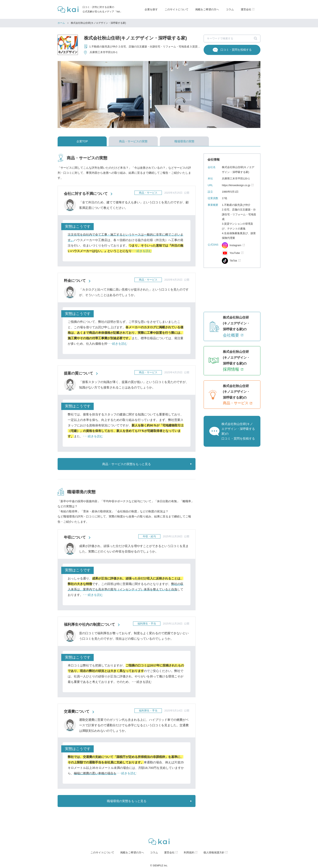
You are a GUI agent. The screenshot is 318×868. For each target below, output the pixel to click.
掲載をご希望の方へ (207, 9)
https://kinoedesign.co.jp (236, 185)
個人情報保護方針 (214, 852)
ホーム (61, 23)
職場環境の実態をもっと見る (127, 801)
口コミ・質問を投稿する (236, 50)
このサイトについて (177, 9)
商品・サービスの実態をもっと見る (127, 464)
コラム (230, 9)
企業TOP (82, 141)
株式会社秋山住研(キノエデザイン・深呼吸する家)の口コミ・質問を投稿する (238, 431)
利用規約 (189, 852)
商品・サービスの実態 (133, 141)
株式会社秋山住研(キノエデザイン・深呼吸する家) (135, 38)
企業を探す (151, 9)
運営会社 (169, 852)
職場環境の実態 (184, 141)
